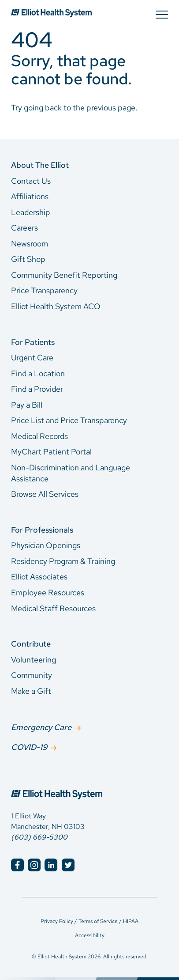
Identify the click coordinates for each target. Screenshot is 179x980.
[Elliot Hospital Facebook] (17, 865)
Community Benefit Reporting (64, 275)
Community (32, 675)
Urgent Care (32, 358)
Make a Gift (31, 691)
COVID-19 (29, 747)
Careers (24, 228)
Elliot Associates (39, 577)
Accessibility (90, 935)
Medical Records (39, 436)
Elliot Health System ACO (56, 306)
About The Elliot (40, 165)
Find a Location (38, 373)
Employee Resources (48, 592)
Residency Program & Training (63, 561)
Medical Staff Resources (53, 608)
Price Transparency (44, 290)
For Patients (33, 342)
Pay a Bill (27, 405)
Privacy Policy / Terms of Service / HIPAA (89, 921)
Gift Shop (28, 259)
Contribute (31, 644)
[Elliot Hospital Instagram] (34, 865)
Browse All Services (45, 494)
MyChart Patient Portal (51, 452)
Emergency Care (41, 727)
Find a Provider (37, 389)
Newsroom (30, 244)
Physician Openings (46, 545)
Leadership (31, 212)
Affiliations (30, 196)
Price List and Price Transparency (69, 420)
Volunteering (34, 660)
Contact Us (31, 181)
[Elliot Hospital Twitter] (68, 865)
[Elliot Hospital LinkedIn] (51, 865)
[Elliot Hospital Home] (89, 785)
